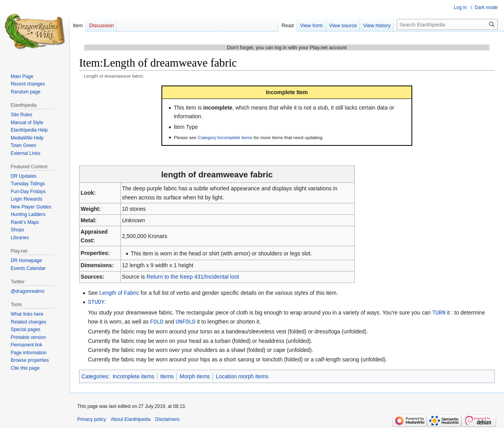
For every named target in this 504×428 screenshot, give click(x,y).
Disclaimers (167, 418)
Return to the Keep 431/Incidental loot (193, 277)
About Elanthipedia (131, 418)
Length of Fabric (119, 293)
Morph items (195, 375)
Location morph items (242, 375)
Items (167, 375)
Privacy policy (92, 418)
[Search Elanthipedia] (447, 24)
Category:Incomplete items (225, 137)
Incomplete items (133, 375)
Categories (95, 375)
